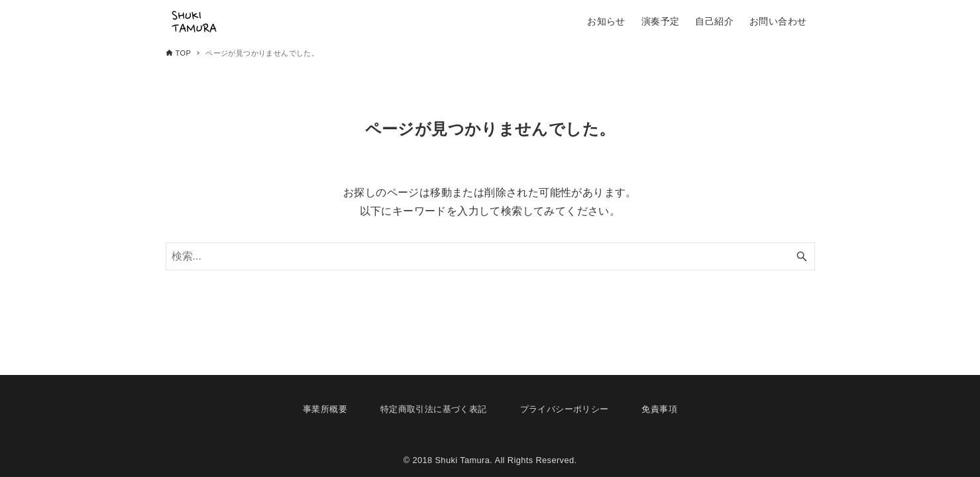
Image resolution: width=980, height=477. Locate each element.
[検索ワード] (490, 256)
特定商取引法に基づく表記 (434, 409)
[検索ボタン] (802, 256)
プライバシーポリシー (565, 409)
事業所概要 (325, 409)
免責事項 (659, 409)
